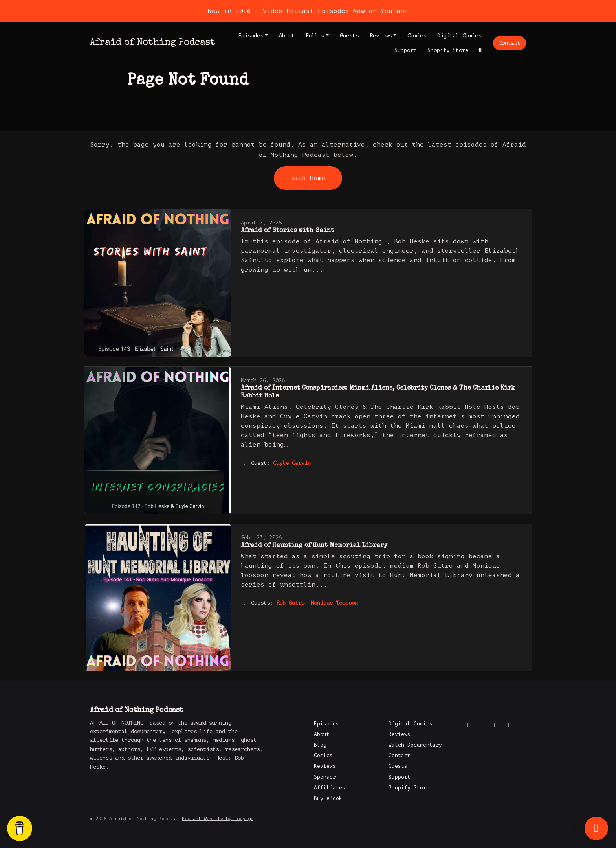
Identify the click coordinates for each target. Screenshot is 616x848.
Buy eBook (328, 798)
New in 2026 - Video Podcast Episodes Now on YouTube (308, 11)
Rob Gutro (290, 603)
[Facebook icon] (467, 725)
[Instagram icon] (495, 725)
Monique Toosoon (334, 603)
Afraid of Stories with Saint (287, 231)
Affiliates (330, 788)
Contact (510, 43)
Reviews (381, 36)
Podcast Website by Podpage (218, 819)
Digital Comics (459, 36)
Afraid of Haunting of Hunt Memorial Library (314, 546)
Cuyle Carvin (292, 463)
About (287, 36)
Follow (315, 36)
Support (405, 50)
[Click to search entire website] (480, 50)
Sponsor (325, 777)
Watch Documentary (415, 745)
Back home (308, 178)
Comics (417, 36)
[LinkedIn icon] (510, 725)
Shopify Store (448, 50)
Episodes (251, 36)
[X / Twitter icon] (481, 725)
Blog (320, 745)
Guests (349, 36)
